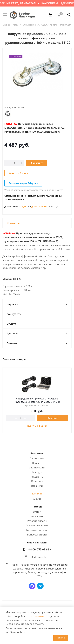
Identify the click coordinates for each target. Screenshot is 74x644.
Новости (37, 463)
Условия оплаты (37, 521)
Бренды (37, 472)
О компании (37, 458)
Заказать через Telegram (23, 183)
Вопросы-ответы (37, 534)
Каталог (37, 493)
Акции (37, 499)
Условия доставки (37, 525)
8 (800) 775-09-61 (39, 549)
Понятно (61, 638)
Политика (37, 481)
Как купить (37, 516)
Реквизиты (37, 477)
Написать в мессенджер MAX (32, 586)
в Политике (37, 616)
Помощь (37, 507)
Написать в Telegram (40, 586)
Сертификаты (37, 467)
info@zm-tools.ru (40, 557)
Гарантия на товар (37, 530)
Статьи (37, 512)
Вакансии (37, 486)
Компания (37, 453)
